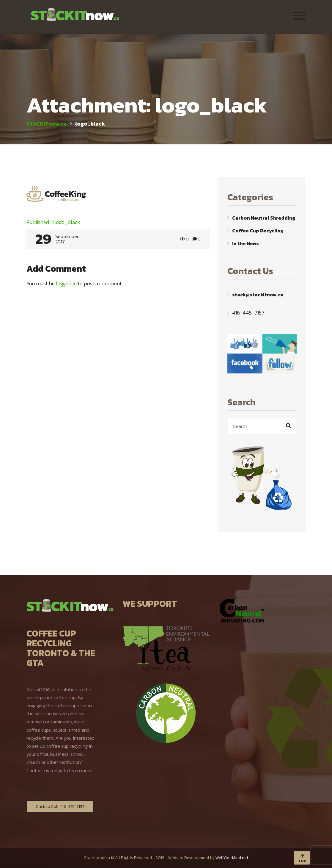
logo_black (53, 222)
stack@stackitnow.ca (258, 295)
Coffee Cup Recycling (258, 231)
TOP (302, 859)
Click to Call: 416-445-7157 (60, 807)
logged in (66, 283)
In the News (246, 243)
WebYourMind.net (232, 858)
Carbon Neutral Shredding (264, 218)
